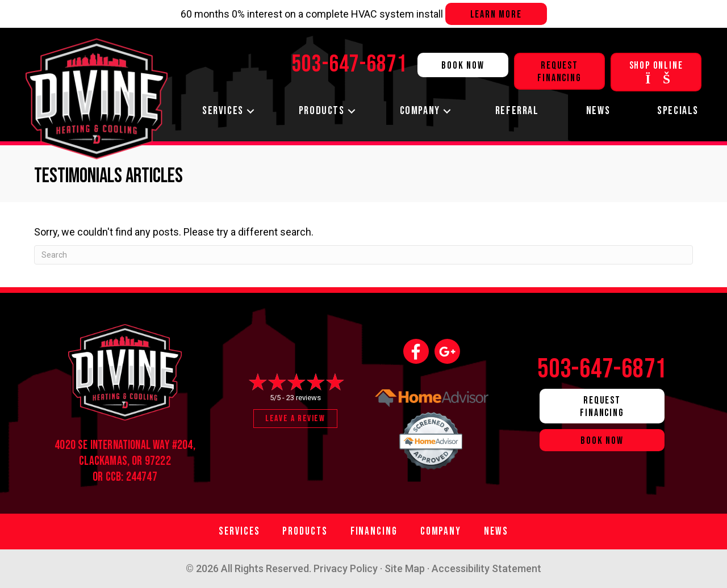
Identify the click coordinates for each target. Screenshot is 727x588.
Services (223, 111)
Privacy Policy (346, 568)
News (598, 111)
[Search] (363, 255)
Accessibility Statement (486, 568)
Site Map (405, 568)
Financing (374, 532)
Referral (517, 111)
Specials (678, 111)
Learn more (496, 14)
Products (322, 111)
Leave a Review (295, 419)
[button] (250, 111)
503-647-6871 (602, 369)
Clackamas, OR (110, 461)
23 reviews (304, 398)
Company (420, 111)
